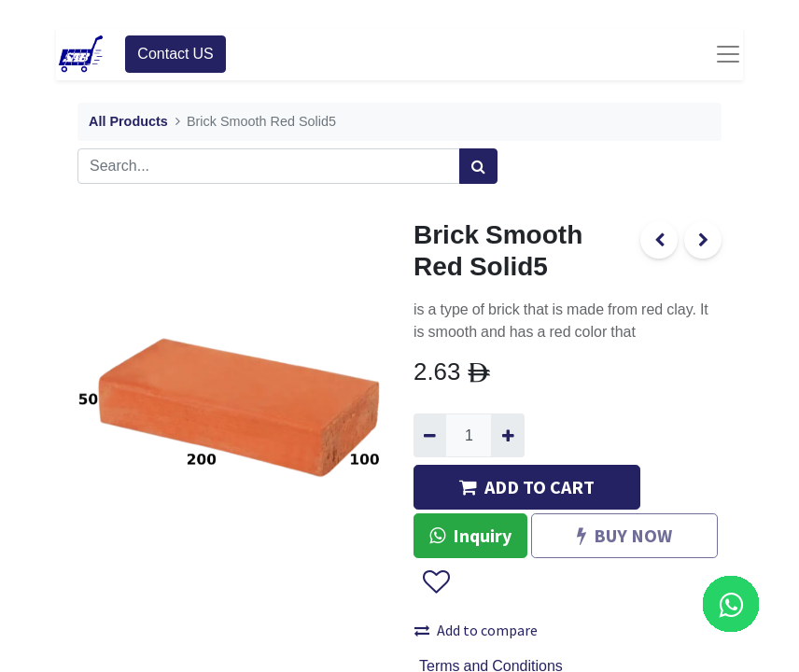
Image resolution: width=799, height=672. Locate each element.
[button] (435, 582)
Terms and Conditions (491, 666)
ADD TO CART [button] (527, 487)
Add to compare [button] (476, 630)
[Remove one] (430, 435)
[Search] (478, 166)
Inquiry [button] (470, 535)
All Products (128, 122)
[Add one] (507, 435)
